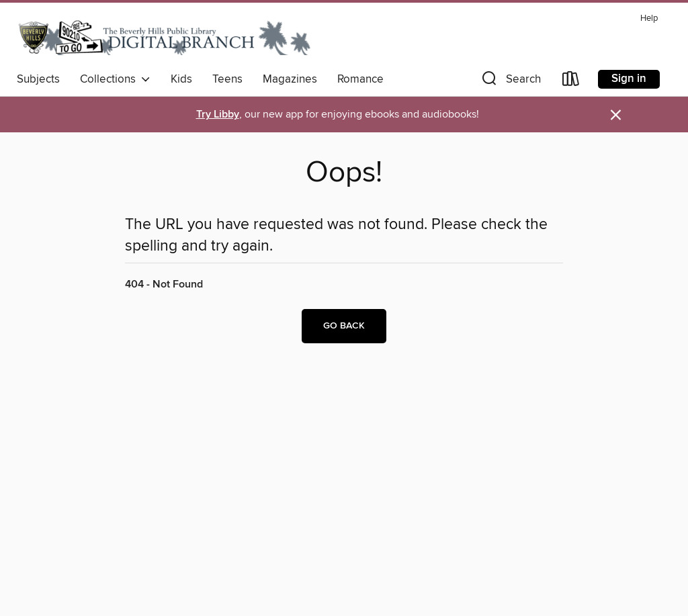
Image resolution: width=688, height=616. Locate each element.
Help (649, 18)
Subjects (38, 79)
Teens (227, 79)
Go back (344, 326)
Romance (360, 79)
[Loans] (571, 82)
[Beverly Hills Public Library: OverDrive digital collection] (165, 37)
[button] (510, 82)
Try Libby (218, 115)
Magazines (290, 79)
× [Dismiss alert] (616, 115)
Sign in (629, 79)
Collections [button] (115, 79)
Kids (181, 79)
